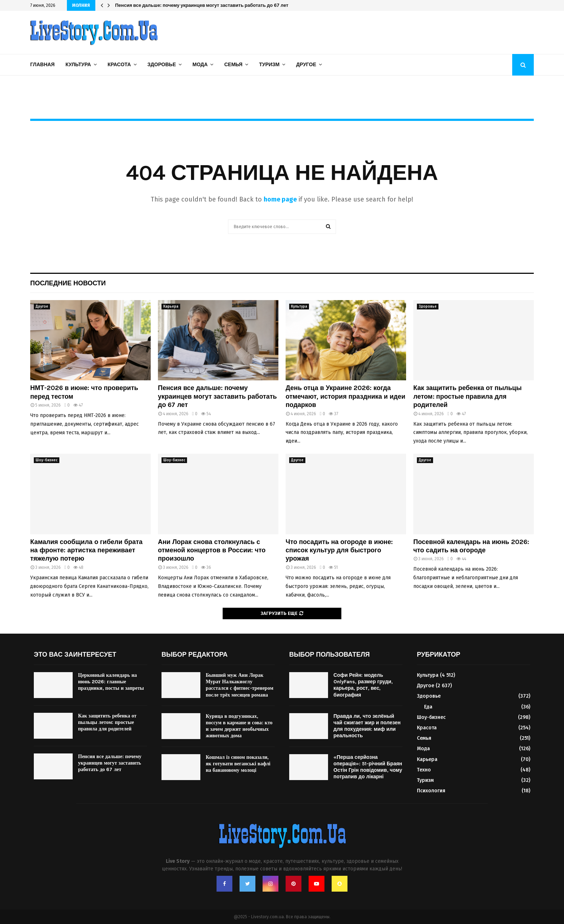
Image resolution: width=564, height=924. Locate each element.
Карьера (171, 307)
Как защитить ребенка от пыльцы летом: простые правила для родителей (467, 396)
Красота (119, 65)
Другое (306, 65)
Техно (424, 770)
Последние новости (68, 283)
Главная (42, 65)
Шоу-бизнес (47, 460)
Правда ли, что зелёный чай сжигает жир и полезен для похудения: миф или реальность (367, 726)
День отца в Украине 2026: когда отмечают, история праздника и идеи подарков (345, 396)
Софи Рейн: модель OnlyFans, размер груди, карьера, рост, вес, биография (363, 685)
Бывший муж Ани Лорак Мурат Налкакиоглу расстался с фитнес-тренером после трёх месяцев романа (240, 685)
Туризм (269, 65)
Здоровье (162, 65)
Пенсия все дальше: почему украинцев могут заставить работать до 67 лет (202, 5)
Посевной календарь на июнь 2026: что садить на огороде (471, 546)
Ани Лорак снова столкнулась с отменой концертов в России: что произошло (212, 550)
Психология (431, 791)
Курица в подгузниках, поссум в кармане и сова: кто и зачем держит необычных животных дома (239, 726)
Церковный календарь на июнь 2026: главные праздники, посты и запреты (111, 682)
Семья (233, 65)
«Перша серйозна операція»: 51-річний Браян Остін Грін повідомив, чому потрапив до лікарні (368, 767)
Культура (78, 65)
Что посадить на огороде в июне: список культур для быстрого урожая (339, 550)
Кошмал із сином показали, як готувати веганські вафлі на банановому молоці (238, 764)
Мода (200, 65)
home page (280, 199)
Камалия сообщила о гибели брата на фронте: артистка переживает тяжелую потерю (86, 550)
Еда (428, 707)
